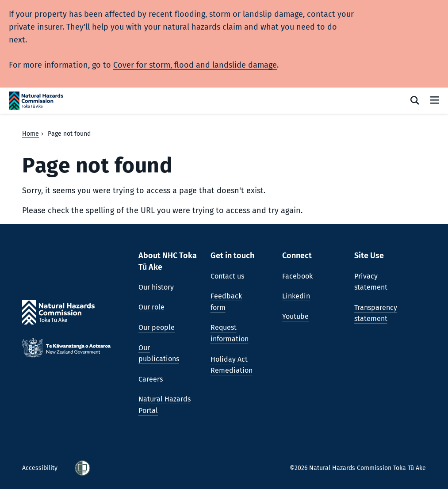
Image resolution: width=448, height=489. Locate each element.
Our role (151, 307)
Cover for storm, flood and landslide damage (195, 65)
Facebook (297, 276)
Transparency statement (376, 313)
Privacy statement (371, 282)
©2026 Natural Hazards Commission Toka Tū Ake (358, 468)
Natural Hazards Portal (165, 405)
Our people (157, 327)
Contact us (227, 276)
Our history (156, 287)
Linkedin (296, 296)
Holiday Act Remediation (232, 365)
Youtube (295, 316)
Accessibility (41, 468)
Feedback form (226, 302)
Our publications (159, 353)
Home (31, 134)
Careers (151, 379)
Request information (230, 333)
